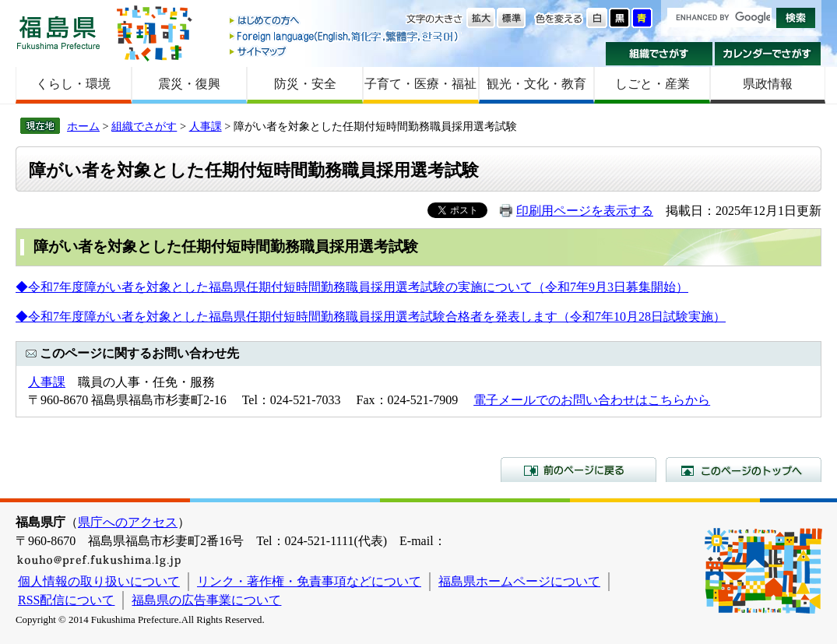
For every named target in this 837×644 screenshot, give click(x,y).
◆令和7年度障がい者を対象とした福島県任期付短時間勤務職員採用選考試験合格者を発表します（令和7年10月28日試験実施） (371, 317)
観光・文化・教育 (536, 84)
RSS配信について (66, 600)
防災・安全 (305, 84)
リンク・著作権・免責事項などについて (309, 581)
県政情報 (768, 84)
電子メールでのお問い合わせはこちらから (592, 400)
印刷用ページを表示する (585, 211)
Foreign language (345, 36)
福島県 (58, 32)
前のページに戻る (579, 470)
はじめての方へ (345, 21)
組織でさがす (659, 54)
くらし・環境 (73, 84)
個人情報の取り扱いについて (99, 581)
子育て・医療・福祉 (420, 84)
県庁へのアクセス (128, 522)
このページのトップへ (744, 470)
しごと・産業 (652, 84)
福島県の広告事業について (206, 600)
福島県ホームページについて (519, 581)
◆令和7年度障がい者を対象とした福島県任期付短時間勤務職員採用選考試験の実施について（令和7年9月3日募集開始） (352, 287)
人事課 (206, 126)
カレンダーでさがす (768, 54)
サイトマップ (345, 51)
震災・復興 (189, 84)
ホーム (83, 126)
